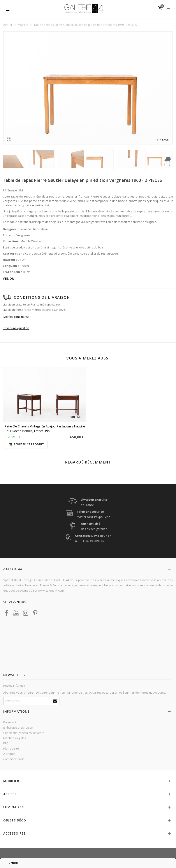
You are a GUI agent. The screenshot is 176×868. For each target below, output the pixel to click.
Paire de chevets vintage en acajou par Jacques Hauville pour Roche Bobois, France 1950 (45, 429)
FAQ (6, 743)
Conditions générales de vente (24, 733)
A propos (9, 754)
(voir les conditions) (16, 317)
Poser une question (16, 328)
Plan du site (11, 748)
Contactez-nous (14, 759)
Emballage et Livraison (18, 727)
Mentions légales (15, 738)
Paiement (10, 722)
